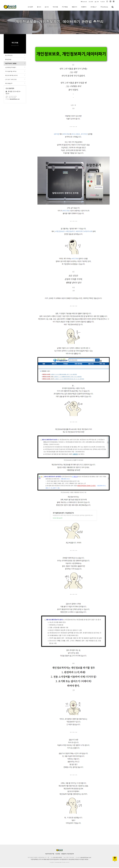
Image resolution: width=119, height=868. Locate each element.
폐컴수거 (74, 8)
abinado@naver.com (15, 105)
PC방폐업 (65, 8)
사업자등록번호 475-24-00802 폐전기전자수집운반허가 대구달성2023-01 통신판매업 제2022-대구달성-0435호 (59, 860)
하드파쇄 (55, 8)
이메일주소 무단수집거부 (67, 854)
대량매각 (84, 8)
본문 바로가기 (0, 0)
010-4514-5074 (58, 858)
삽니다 (47, 8)
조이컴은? (93, 8)
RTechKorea (104, 8)
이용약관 (58, 854)
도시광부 (30, 8)
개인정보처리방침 (50, 854)
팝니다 (39, 8)
